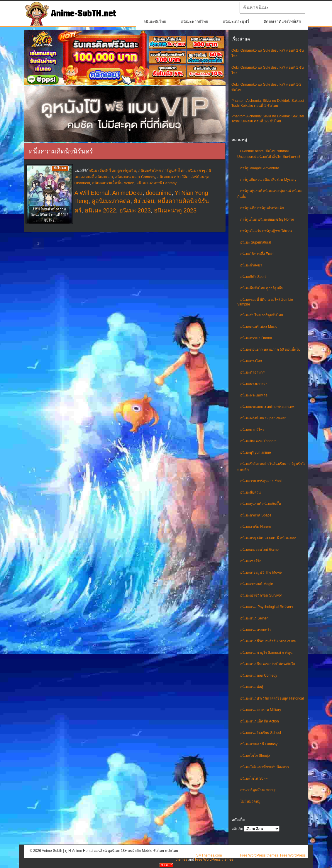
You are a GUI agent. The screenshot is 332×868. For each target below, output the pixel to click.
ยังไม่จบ (144, 201)
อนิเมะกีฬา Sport (253, 277)
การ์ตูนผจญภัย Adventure (260, 168)
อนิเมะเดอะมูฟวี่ (236, 22)
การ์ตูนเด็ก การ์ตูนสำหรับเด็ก (262, 208)
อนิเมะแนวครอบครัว (256, 630)
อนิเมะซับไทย (155, 22)
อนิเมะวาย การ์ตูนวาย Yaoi (261, 481)
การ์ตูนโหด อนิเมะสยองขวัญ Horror (267, 219)
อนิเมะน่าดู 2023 (175, 210)
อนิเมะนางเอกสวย (254, 384)
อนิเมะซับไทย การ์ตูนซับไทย (262, 315)
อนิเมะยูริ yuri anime (256, 452)
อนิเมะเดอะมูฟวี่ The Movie (261, 573)
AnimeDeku (127, 193)
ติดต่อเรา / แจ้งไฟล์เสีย (282, 22)
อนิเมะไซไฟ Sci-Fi (254, 779)
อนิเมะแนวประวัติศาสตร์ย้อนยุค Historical (272, 698)
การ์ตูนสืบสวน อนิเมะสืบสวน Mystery (268, 180)
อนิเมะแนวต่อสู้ (252, 687)
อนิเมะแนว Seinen (254, 618)
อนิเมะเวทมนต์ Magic (256, 584)
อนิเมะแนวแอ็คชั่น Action (260, 721)
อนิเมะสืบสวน (250, 492)
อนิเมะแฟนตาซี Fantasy (259, 744)
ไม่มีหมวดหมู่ (250, 801)
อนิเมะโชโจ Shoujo (255, 756)
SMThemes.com (209, 855)
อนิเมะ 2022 (100, 210)
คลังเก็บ (237, 829)
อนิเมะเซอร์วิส (251, 561)
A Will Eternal (92, 193)
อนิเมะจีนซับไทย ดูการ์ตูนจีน (262, 288)
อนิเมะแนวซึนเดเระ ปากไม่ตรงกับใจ (268, 664)
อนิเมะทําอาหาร (252, 372)
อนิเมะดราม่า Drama (256, 338)
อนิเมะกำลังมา (251, 265)
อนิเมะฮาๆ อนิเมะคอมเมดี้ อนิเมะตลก (268, 538)
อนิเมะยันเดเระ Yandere (258, 441)
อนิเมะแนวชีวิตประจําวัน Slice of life (268, 641)
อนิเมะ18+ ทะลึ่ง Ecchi (257, 254)
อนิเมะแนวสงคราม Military (261, 710)
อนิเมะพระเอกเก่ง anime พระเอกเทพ (267, 407)
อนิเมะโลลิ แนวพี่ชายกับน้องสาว (265, 767)
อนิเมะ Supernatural (256, 242)
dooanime (159, 193)
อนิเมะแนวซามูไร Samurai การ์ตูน (266, 653)
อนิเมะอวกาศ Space (256, 515)
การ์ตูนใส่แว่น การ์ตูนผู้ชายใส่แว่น (266, 231)
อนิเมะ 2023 (135, 210)
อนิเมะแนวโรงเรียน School (261, 733)
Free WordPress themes (259, 855)
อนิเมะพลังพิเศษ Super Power (263, 418)
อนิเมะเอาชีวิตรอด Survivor (261, 595)
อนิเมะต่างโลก (251, 361)
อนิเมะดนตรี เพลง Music (259, 327)
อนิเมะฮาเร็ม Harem (255, 527)
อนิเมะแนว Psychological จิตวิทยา (267, 607)
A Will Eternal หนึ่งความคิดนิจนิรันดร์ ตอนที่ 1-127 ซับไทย (49, 214)
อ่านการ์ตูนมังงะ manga (258, 790)
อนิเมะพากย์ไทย (195, 22)
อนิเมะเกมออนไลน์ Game (259, 550)
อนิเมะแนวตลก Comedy (259, 676)
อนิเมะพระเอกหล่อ (254, 395)
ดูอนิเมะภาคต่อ (111, 201)
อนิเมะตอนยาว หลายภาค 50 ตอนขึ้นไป (270, 349)
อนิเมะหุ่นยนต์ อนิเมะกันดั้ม (261, 504)
